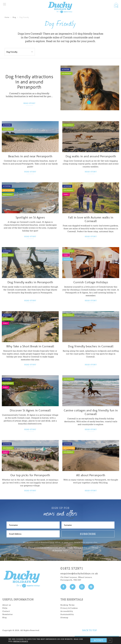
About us (7, 605)
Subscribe (88, 534)
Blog (14, 17)
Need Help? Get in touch (97, 640)
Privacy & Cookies (69, 608)
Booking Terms (68, 605)
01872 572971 (72, 568)
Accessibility (67, 611)
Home (7, 17)
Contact (6, 611)
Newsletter (8, 614)
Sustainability (67, 614)
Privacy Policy (81, 548)
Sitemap (64, 618)
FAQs (5, 608)
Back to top (90, 630)
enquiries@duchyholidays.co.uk (79, 573)
